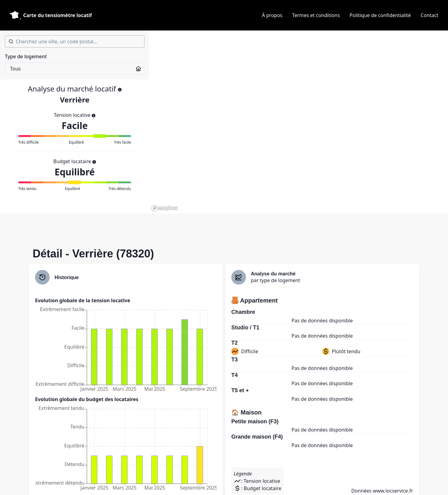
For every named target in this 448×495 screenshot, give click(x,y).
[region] (299, 122)
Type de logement (26, 56)
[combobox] (75, 41)
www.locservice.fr (393, 491)
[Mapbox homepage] (165, 208)
